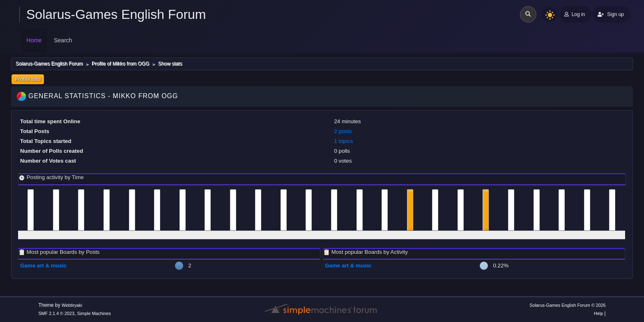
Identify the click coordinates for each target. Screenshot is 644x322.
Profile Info (28, 79)
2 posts (343, 131)
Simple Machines (94, 313)
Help (598, 313)
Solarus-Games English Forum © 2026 (567, 305)
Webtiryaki (72, 305)
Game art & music (43, 266)
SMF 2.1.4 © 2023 (56, 313)
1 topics (343, 141)
